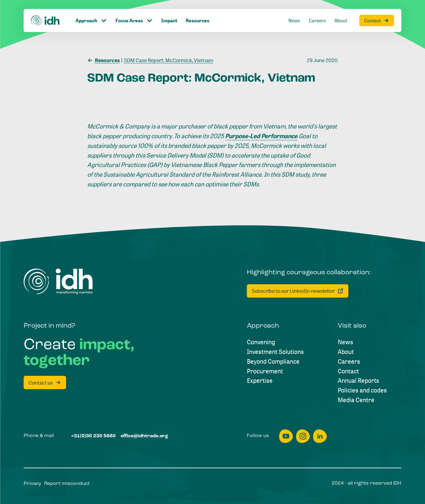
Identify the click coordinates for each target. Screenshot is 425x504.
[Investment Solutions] (275, 352)
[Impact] (169, 7)
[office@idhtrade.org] (144, 436)
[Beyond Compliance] (273, 362)
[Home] (45, 7)
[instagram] (303, 436)
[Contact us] (45, 382)
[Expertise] (260, 381)
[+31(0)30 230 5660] (93, 436)
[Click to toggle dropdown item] (91, 7)
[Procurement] (265, 371)
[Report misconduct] (67, 484)
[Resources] (198, 7)
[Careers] (317, 7)
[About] (341, 7)
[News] (294, 7)
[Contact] (377, 7)
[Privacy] (32, 484)
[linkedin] (320, 436)
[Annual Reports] (359, 381)
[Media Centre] (356, 400)
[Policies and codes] (362, 390)
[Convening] (261, 342)
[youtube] (286, 436)
